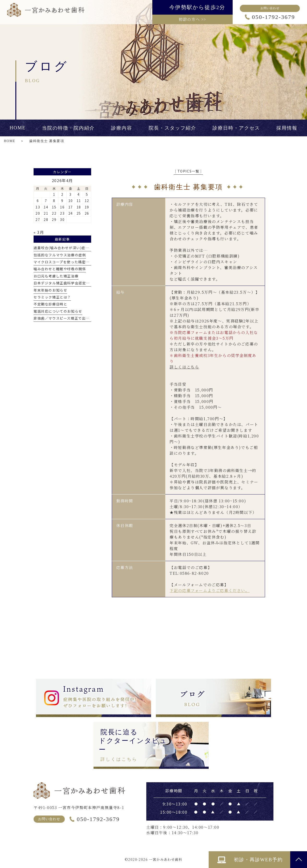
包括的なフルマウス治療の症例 (60, 255)
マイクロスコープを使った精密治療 (63, 262)
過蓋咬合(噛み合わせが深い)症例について (69, 248)
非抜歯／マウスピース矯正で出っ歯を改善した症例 (77, 318)
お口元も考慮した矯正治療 (56, 276)
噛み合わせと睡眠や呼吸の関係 (60, 269)
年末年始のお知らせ (50, 290)
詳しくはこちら (184, 367)
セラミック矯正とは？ (52, 297)
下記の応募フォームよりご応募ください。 (210, 590)
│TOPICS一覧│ (188, 171)
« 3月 (39, 232)
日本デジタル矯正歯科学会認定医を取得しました (75, 283)
